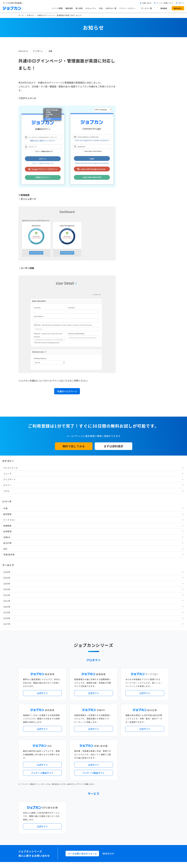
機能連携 (69, 8)
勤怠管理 (130, 108)
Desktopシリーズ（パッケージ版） (99, 745)
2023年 (129, 183)
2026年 (129, 166)
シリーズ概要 (57, 8)
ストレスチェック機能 (81, 734)
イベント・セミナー (127, 8)
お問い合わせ (147, 3)
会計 (128, 143)
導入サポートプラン (100, 734)
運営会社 (76, 825)
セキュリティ (91, 8)
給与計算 (130, 137)
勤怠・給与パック (118, 724)
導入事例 (79, 8)
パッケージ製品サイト (42, 598)
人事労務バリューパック (82, 724)
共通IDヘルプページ (67, 391)
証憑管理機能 (158, 729)
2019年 (129, 206)
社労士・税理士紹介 (96, 756)
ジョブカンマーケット (104, 814)
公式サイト (42, 518)
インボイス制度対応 (143, 729)
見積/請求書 (132, 148)
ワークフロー (132, 114)
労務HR (129, 131)
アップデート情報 (102, 713)
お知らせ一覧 (111, 8)
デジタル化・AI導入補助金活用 (85, 729)
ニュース (130, 67)
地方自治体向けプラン (135, 724)
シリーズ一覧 (78, 745)
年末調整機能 (151, 724)
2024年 (129, 178)
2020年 (129, 201)
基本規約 (86, 825)
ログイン (181, 3)
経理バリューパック (101, 724)
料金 (101, 8)
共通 (50, 51)
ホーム (21, 15)
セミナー (130, 79)
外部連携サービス (80, 756)
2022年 (129, 189)
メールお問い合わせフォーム (82, 679)
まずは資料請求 (113, 446)
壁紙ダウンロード (135, 814)
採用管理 (130, 125)
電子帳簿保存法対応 (126, 729)
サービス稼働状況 (118, 713)
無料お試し (178, 8)
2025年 (129, 172)
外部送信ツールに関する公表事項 (152, 825)
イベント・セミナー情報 (82, 779)
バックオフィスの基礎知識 (83, 814)
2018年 (129, 212)
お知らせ (30, 15)
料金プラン (77, 802)
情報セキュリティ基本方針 (125, 825)
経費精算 (130, 120)
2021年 (129, 195)
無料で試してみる (74, 446)
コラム (129, 85)
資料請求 (164, 8)
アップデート (38, 51)
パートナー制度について (165, 3)
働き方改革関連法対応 (108, 729)
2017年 (129, 218)
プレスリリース (133, 62)
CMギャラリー (120, 814)
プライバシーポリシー (102, 825)
